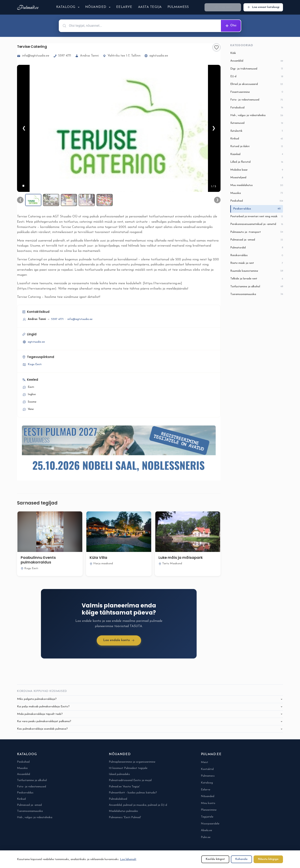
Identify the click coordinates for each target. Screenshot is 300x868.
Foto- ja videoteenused (257, 100)
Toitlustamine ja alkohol (257, 287)
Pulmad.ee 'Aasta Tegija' (124, 787)
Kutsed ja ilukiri (257, 147)
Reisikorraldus (257, 256)
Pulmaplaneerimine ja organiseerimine (132, 762)
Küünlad (257, 154)
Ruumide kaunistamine (257, 271)
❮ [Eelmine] (24, 128)
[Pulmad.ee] (29, 7)
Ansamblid (257, 61)
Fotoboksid (257, 108)
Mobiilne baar (257, 170)
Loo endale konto (119, 640)
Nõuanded (96, 7)
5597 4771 (62, 56)
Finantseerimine (257, 92)
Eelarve (124, 7)
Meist (205, 762)
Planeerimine (209, 810)
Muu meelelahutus (257, 185)
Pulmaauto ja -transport (257, 232)
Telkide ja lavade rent (257, 279)
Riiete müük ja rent (257, 263)
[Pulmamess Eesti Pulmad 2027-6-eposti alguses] (119, 450)
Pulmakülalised (118, 799)
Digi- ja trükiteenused (257, 69)
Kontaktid (207, 769)
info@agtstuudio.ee (33, 56)
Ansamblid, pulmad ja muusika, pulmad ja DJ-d (138, 805)
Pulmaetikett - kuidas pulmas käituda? (133, 793)
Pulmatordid (257, 248)
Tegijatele (207, 817)
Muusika (257, 193)
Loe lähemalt (128, 859)
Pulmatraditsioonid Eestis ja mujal (130, 780)
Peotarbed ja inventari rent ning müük (257, 217)
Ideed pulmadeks (119, 774)
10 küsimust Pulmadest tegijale (128, 768)
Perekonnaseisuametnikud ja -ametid (257, 224)
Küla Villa (98, 557)
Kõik (233, 53)
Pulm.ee (206, 837)
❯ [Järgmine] (214, 128)
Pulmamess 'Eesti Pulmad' (125, 817)
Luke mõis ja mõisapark (181, 557)
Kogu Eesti (32, 365)
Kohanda (241, 859)
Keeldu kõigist (215, 859)
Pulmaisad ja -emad (257, 240)
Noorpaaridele (210, 824)
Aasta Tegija (150, 7)
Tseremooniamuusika (257, 294)
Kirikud (257, 139)
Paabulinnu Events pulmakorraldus (38, 560)
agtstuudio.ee (156, 56)
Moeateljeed (257, 178)
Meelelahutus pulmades (123, 811)
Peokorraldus (257, 209)
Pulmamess (178, 7)
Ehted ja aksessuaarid (257, 84)
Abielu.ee (206, 830)
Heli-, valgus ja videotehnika (257, 116)
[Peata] (23, 186)
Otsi (231, 26)
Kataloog (66, 7)
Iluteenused (257, 123)
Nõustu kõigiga (268, 859)
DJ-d (257, 77)
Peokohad (257, 201)
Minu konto (208, 803)
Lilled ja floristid (257, 162)
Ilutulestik (257, 131)
